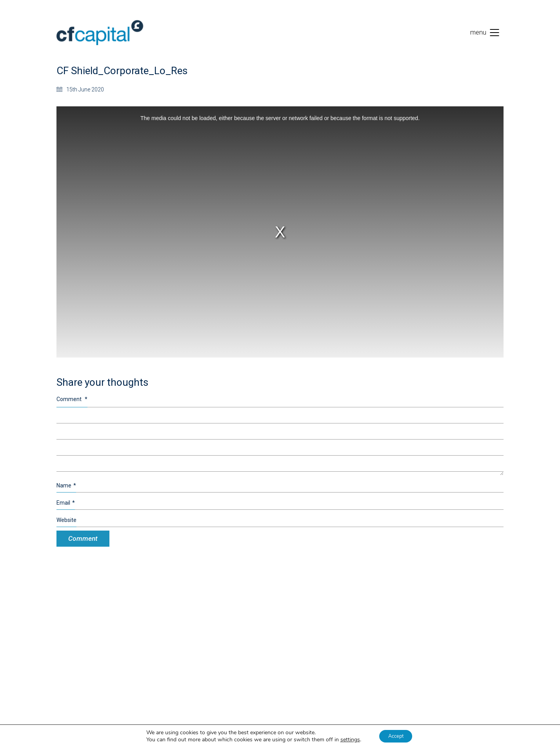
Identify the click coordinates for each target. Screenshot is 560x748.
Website (66, 520)
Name (66, 486)
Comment (72, 399)
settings (346, 739)
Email (66, 503)
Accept (396, 736)
